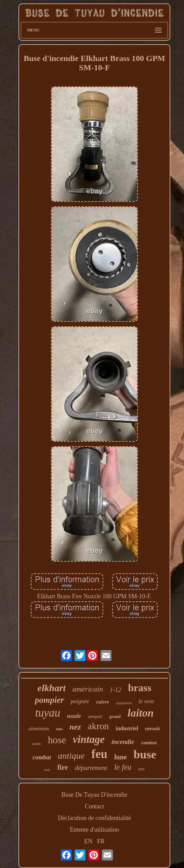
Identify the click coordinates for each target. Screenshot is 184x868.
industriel (127, 728)
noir (47, 770)
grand (115, 716)
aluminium (39, 729)
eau (60, 729)
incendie (123, 742)
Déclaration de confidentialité (94, 818)
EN (88, 841)
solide (37, 744)
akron (98, 726)
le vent (146, 701)
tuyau (48, 713)
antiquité (95, 717)
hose (57, 740)
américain (88, 689)
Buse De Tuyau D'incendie (95, 795)
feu (99, 754)
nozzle (74, 716)
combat (42, 757)
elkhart (51, 688)
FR (101, 841)
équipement (124, 703)
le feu (123, 767)
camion (149, 743)
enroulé (153, 729)
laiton (141, 713)
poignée (80, 701)
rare (141, 769)
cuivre (103, 702)
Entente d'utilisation (94, 830)
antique (71, 756)
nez (75, 727)
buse (145, 754)
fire (63, 767)
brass (140, 688)
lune (121, 757)
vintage (89, 739)
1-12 (115, 690)
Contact (94, 806)
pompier (49, 700)
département (91, 768)
